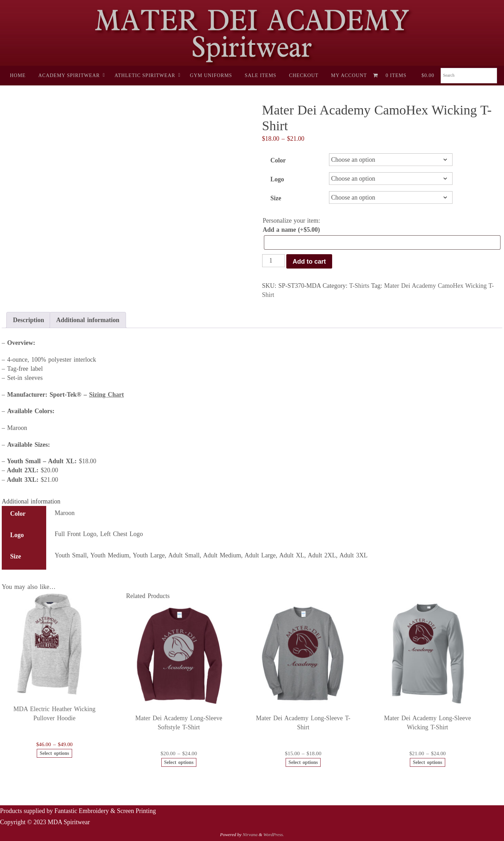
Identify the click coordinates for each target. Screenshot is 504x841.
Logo (277, 179)
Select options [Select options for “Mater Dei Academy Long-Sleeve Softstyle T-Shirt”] (179, 762)
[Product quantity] (274, 261)
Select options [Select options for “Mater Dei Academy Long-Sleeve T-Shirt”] (303, 762)
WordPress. (274, 835)
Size (276, 198)
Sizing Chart (106, 395)
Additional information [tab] (88, 320)
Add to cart (309, 262)
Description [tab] (29, 320)
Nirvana (250, 835)
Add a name (291, 230)
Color (278, 160)
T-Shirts (359, 286)
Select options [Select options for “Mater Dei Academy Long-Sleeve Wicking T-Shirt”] (427, 762)
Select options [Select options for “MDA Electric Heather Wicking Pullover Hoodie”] (54, 753)
